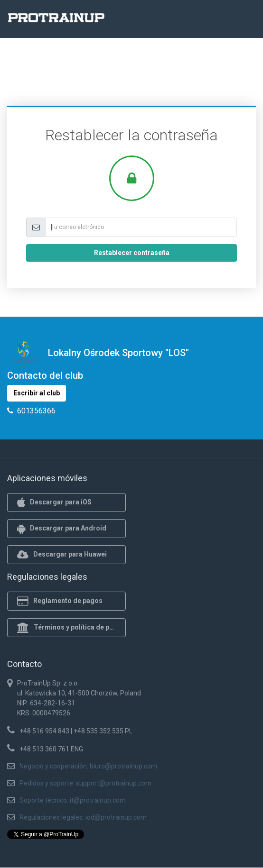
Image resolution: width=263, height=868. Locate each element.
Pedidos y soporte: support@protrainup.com (85, 783)
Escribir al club (37, 393)
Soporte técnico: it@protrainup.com (73, 800)
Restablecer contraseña (132, 253)
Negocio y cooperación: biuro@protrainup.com (88, 766)
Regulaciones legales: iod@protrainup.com (83, 817)
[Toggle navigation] (243, 20)
